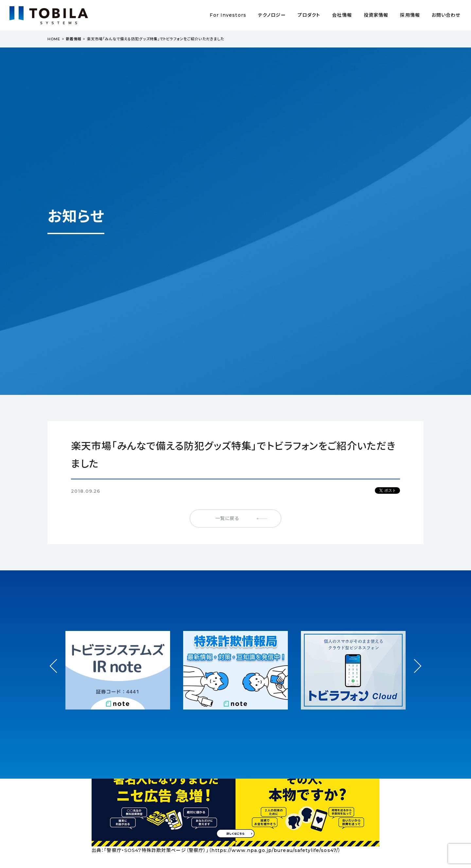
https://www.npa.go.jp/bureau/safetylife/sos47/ (275, 850)
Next (414, 660)
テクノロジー (272, 15)
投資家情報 (376, 15)
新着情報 (74, 39)
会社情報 (342, 15)
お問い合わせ (446, 15)
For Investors (228, 15)
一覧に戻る (227, 518)
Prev (57, 672)
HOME (54, 39)
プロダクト (309, 15)
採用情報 (410, 15)
